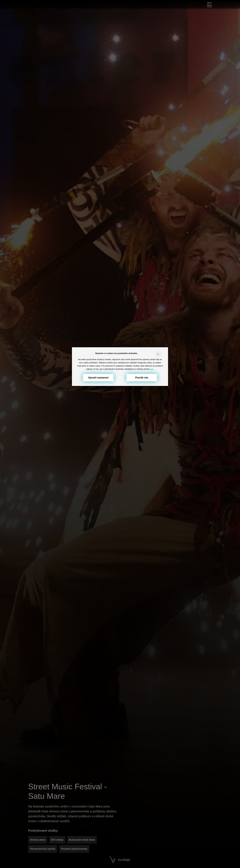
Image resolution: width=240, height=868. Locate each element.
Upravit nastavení (98, 378)
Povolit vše (142, 378)
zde (152, 369)
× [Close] (158, 354)
